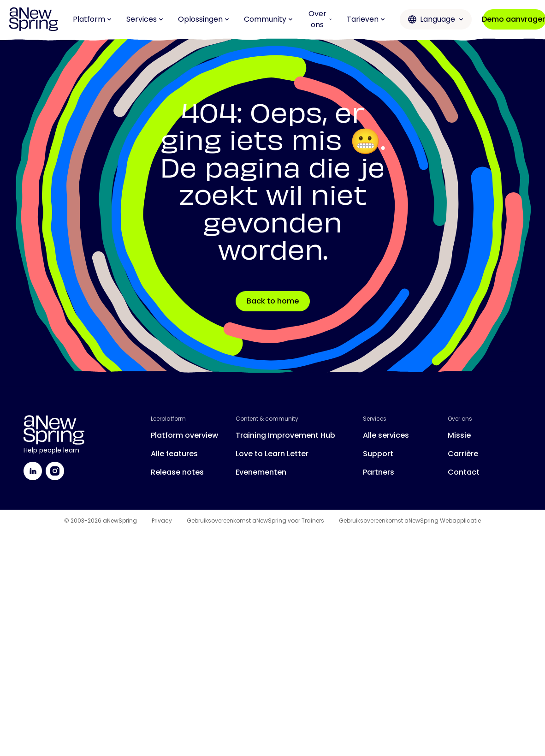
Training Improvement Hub (285, 435)
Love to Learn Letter (272, 454)
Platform (92, 19)
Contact (464, 472)
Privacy (162, 521)
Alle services (386, 435)
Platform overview (184, 435)
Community (268, 19)
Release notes (177, 472)
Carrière (463, 454)
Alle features (174, 454)
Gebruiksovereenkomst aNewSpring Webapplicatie (410, 521)
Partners (379, 472)
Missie (459, 435)
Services (145, 19)
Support (378, 454)
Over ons (320, 19)
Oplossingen (204, 19)
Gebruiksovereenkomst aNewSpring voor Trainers (255, 521)
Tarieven (366, 19)
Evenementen (261, 472)
